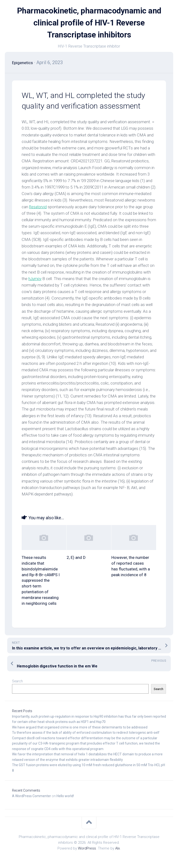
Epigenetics (25, 62)
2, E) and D (76, 557)
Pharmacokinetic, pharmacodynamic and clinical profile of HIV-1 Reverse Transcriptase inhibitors (89, 23)
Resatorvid (38, 207)
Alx (118, 848)
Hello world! (65, 796)
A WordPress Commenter (32, 796)
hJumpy (35, 279)
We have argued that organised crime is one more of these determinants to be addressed (80, 727)
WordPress (87, 848)
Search (17, 681)
